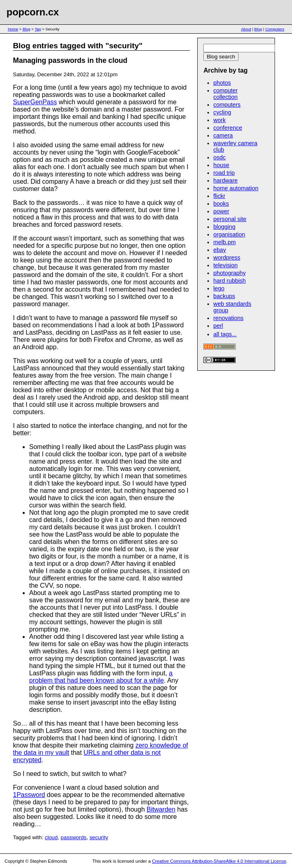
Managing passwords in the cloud (70, 60)
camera (223, 135)
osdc (220, 157)
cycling (222, 112)
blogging (224, 227)
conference (228, 128)
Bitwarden (161, 809)
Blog (27, 29)
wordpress (227, 258)
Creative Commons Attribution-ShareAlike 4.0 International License (219, 861)
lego (219, 288)
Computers (275, 29)
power (221, 211)
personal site (230, 219)
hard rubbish (230, 281)
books (221, 204)
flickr (220, 196)
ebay (220, 250)
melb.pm (225, 242)
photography (230, 273)
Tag (38, 29)
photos (222, 83)
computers (227, 105)
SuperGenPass (35, 102)
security (99, 837)
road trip (224, 173)
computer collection (226, 94)
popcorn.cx (33, 12)
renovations (228, 318)
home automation (236, 188)
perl (218, 326)
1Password (29, 795)
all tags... (225, 334)
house (221, 165)
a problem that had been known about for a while (101, 677)
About (246, 29)
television (226, 265)
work (220, 120)
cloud (51, 837)
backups (224, 296)
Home (13, 29)
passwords (74, 837)
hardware (226, 180)
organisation (229, 234)
